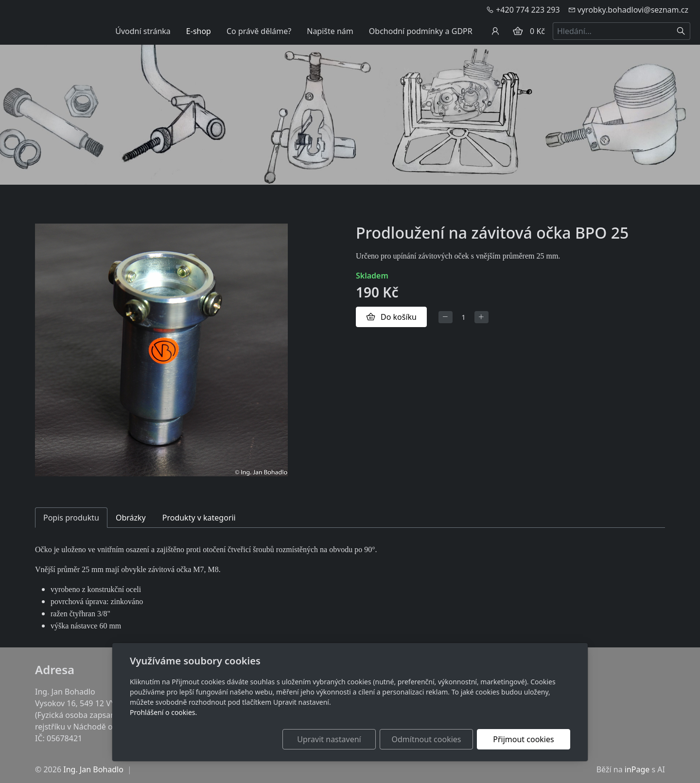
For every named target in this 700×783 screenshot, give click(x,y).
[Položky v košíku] (518, 31)
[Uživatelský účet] (495, 31)
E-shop (199, 31)
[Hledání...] (612, 31)
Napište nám (330, 31)
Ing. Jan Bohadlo (93, 769)
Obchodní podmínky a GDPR (421, 31)
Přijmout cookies (523, 739)
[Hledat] (681, 31)
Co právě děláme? (259, 31)
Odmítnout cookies (427, 739)
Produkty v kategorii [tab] (199, 518)
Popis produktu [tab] (71, 518)
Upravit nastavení (329, 739)
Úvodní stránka (143, 31)
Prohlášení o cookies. (163, 712)
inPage (637, 769)
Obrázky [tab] (131, 518)
